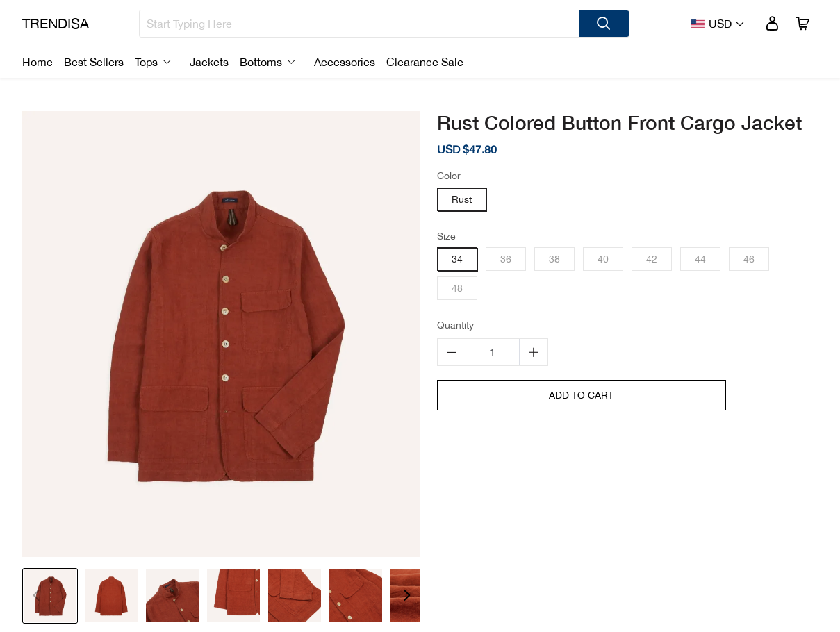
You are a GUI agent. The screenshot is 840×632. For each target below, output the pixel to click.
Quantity (455, 325)
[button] (406, 596)
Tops (146, 62)
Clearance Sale (425, 62)
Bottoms (261, 62)
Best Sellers (94, 62)
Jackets (209, 62)
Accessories (345, 62)
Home (38, 62)
